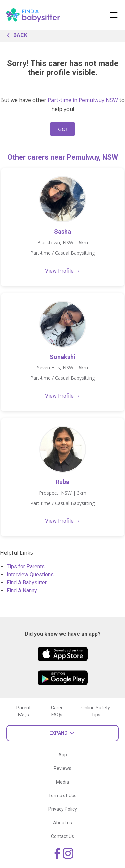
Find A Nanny (22, 590)
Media (62, 782)
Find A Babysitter (27, 582)
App (63, 755)
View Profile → (63, 271)
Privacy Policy (63, 809)
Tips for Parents (26, 567)
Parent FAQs (23, 711)
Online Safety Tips (96, 711)
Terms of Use (62, 796)
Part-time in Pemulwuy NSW (83, 100)
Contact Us (62, 836)
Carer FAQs (57, 711)
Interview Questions (30, 575)
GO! (62, 129)
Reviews (62, 768)
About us (62, 823)
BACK (15, 35)
